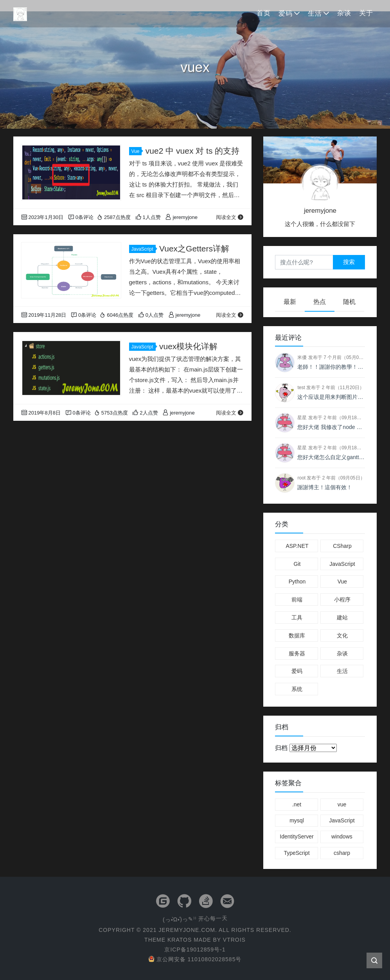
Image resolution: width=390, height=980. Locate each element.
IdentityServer (297, 836)
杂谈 (344, 13)
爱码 (286, 13)
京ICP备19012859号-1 (195, 949)
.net (297, 804)
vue (342, 804)
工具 (297, 617)
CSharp (342, 546)
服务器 (297, 653)
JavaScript (144, 249)
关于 (366, 13)
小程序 (342, 599)
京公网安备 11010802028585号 (195, 959)
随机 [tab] (349, 302)
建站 (342, 617)
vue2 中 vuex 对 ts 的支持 (192, 151)
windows (342, 836)
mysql (297, 820)
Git (297, 564)
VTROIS (234, 940)
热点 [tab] (320, 302)
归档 (281, 748)
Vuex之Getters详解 (194, 249)
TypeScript (297, 853)
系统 (297, 689)
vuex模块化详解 (188, 346)
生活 (315, 13)
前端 (297, 599)
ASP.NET (297, 546)
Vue (137, 151)
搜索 (349, 262)
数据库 (297, 635)
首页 (264, 13)
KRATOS (180, 940)
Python (297, 582)
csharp (342, 853)
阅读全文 (230, 217)
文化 (342, 635)
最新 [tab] (290, 302)
